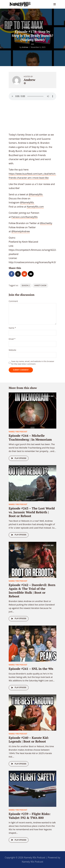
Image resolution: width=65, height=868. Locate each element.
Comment (13, 301)
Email (12, 339)
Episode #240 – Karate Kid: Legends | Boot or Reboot (29, 739)
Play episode (18, 458)
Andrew (25, 47)
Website (12, 350)
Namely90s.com (35, 207)
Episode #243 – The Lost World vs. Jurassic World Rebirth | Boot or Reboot (32, 512)
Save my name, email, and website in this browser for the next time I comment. (33, 363)
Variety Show (40, 285)
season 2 (26, 285)
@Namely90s (36, 194)
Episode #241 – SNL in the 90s (31, 669)
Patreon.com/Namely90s (25, 217)
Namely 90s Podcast (32, 27)
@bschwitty (46, 223)
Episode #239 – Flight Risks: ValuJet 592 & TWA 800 (30, 816)
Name (12, 328)
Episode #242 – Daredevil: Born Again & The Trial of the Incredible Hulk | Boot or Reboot (32, 590)
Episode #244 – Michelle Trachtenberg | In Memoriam (30, 437)
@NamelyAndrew (21, 231)
